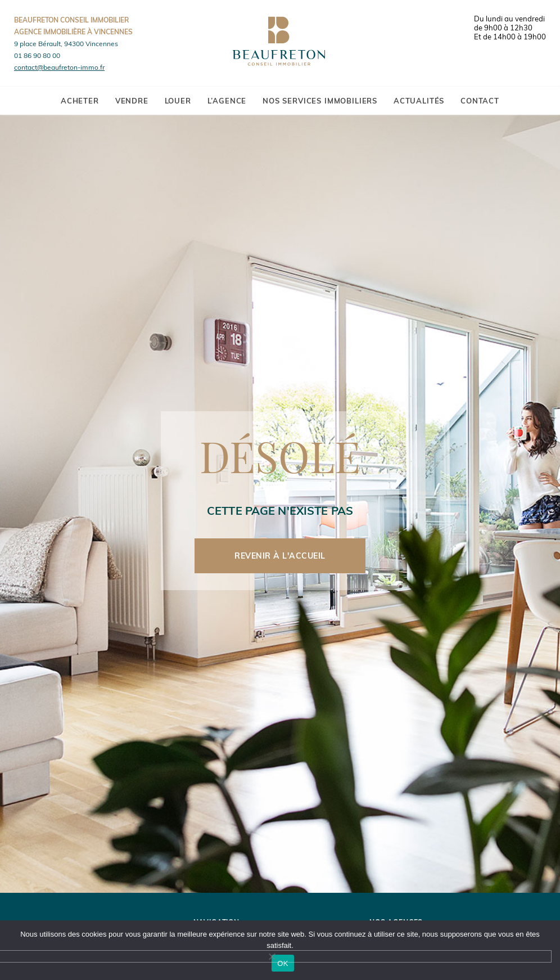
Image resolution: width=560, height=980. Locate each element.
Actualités (419, 101)
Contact (480, 101)
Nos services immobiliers (320, 101)
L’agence (227, 101)
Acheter (80, 101)
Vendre (132, 101)
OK (283, 963)
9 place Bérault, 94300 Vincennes (66, 44)
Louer (178, 101)
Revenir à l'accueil (280, 556)
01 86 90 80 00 (37, 55)
